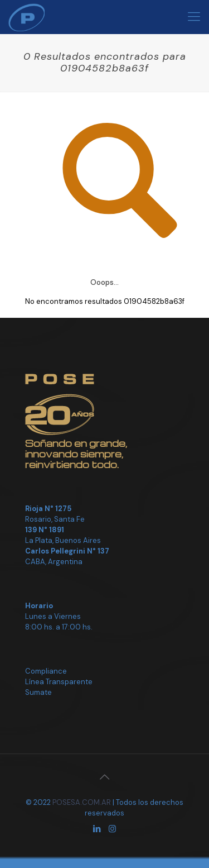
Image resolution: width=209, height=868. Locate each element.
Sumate (38, 692)
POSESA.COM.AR (82, 802)
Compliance (46, 671)
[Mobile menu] (194, 17)
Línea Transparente (59, 682)
